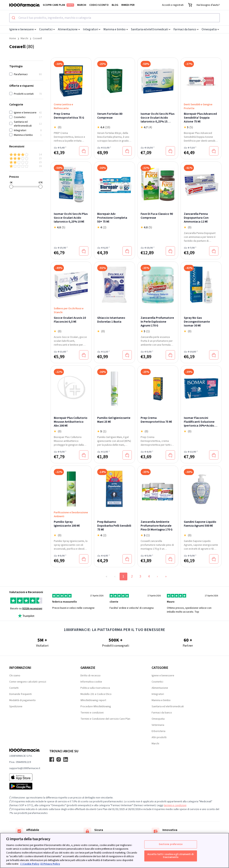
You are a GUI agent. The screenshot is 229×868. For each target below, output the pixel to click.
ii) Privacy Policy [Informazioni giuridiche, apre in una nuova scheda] (50, 864)
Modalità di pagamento (22, 700)
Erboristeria (158, 731)
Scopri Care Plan (58, 5)
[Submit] (14, 18)
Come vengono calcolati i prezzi (28, 682)
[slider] (11, 187)
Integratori (92, 29)
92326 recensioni (32, 609)
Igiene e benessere (23, 29)
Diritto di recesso (90, 676)
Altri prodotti (159, 737)
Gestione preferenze (171, 844)
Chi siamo (15, 676)
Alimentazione (69, 29)
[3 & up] (26, 158)
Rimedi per (128, 5)
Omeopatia (210, 29)
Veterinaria (158, 725)
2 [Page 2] (132, 576)
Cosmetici (47, 29)
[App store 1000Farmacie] (25, 777)
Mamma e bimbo (116, 29)
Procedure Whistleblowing (96, 706)
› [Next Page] (157, 576)
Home (13, 38)
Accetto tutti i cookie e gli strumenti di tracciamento (171, 856)
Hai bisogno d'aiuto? (208, 5)
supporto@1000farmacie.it (25, 768)
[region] (114, 850)
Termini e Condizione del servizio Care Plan (105, 719)
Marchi (82, 5)
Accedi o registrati (173, 5)
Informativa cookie (91, 682)
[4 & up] (26, 155)
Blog (115, 5)
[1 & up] (26, 166)
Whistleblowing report (93, 700)
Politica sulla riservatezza (95, 688)
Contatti (14, 688)
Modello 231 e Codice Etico (96, 694)
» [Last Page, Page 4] (166, 576)
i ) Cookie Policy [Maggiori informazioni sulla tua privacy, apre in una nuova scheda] (30, 864)
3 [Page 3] (140, 576)
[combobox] (114, 18)
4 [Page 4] (149, 576)
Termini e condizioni (92, 713)
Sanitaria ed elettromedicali (151, 29)
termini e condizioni (175, 805)
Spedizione (16, 706)
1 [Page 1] (123, 576)
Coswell (37, 38)
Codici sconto (99, 5)
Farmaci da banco (186, 29)
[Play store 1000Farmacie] (25, 786)
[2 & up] (26, 162)
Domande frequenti (20, 694)
